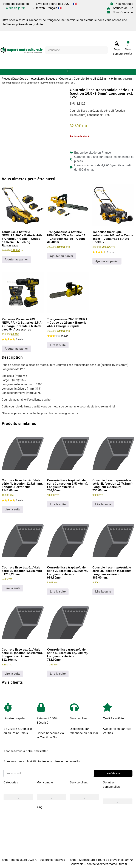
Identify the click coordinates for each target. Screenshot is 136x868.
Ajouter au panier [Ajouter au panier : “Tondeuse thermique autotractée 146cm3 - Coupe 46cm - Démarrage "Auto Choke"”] (107, 261)
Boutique (51, 79)
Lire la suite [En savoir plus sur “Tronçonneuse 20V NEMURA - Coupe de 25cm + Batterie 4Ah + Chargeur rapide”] (58, 345)
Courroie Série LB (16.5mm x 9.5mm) (97, 79)
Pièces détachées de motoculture (23, 79)
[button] (68, 71)
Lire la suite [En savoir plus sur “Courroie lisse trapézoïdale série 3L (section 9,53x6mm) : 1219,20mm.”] (12, 588)
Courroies (65, 79)
